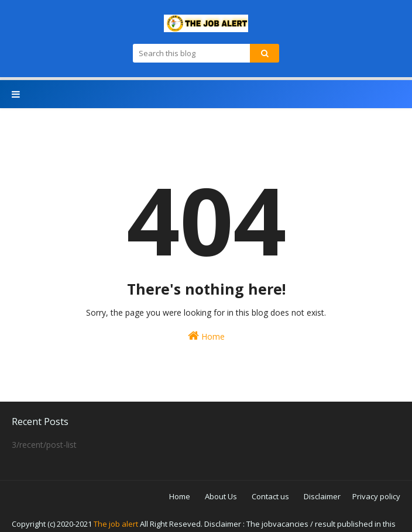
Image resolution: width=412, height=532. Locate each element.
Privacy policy (376, 496)
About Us (221, 496)
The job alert (116, 524)
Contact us (270, 496)
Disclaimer (322, 496)
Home (206, 336)
